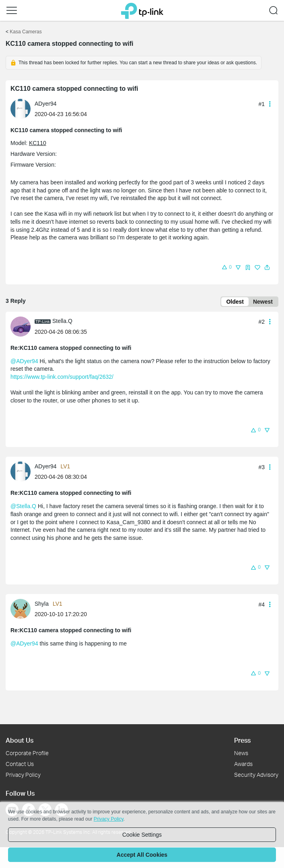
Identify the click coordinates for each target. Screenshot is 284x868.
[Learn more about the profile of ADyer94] (23, 108)
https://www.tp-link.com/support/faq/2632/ (62, 377)
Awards (243, 764)
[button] (12, 10)
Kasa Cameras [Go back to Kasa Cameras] (26, 32)
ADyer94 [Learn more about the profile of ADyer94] (45, 104)
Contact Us (20, 764)
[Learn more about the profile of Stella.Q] (23, 326)
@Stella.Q (23, 506)
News (241, 753)
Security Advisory (256, 775)
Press (242, 740)
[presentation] (21, 109)
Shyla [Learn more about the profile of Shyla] (42, 604)
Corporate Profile (27, 753)
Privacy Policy (23, 775)
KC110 (38, 143)
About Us (20, 740)
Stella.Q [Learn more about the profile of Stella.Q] (62, 321)
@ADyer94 (24, 361)
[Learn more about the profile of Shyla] (23, 609)
